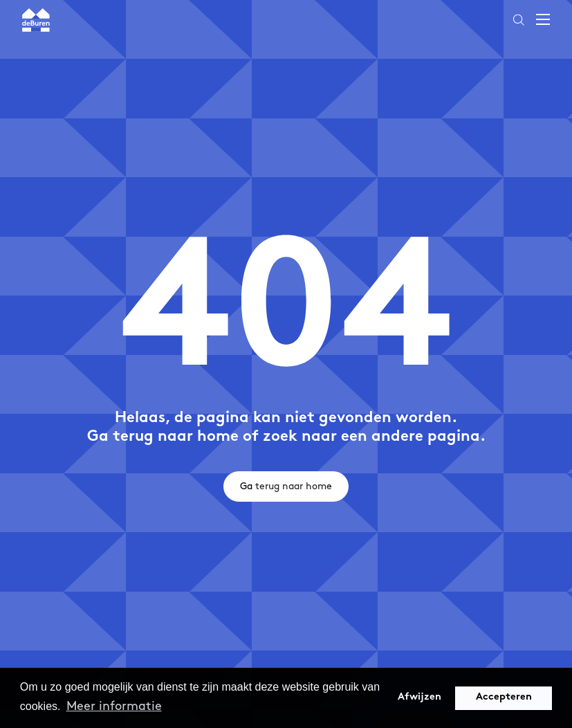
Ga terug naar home (286, 486)
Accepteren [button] (504, 697)
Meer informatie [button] (114, 706)
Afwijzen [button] (419, 697)
